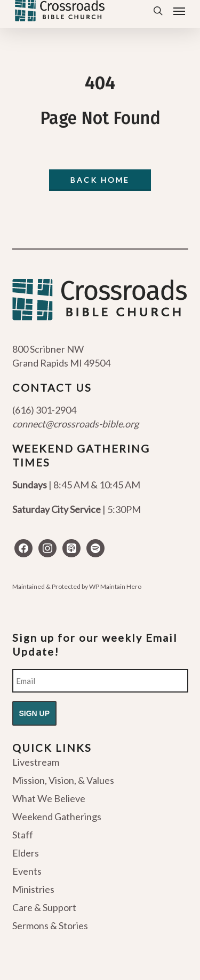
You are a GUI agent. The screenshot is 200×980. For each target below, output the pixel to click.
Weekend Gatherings (57, 816)
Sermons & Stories (50, 925)
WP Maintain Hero (115, 586)
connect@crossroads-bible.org (75, 424)
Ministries (33, 889)
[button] (179, 11)
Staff (23, 835)
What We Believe (49, 798)
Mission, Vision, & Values (63, 780)
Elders (26, 853)
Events (27, 871)
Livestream (36, 763)
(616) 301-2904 (44, 410)
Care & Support (44, 907)
